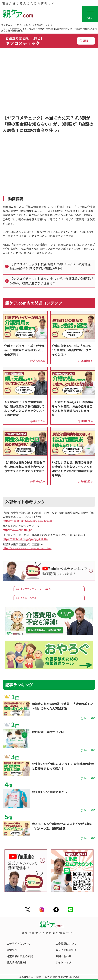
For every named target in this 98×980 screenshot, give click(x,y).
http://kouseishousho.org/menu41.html (27, 548)
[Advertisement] (49, 86)
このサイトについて (18, 943)
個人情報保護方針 (17, 962)
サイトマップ (63, 962)
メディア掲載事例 (66, 950)
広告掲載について (66, 943)
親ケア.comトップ (10, 25)
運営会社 (12, 950)
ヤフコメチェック (41, 25)
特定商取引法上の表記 (20, 956)
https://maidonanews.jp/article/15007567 (28, 521)
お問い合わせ (63, 956)
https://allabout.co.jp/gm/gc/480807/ (25, 539)
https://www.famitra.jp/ (17, 530)
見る (26, 25)
